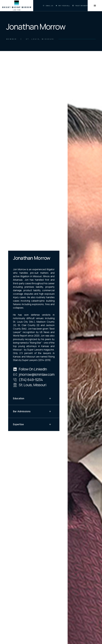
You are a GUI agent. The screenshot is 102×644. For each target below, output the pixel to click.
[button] (34, 398)
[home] (17, 6)
